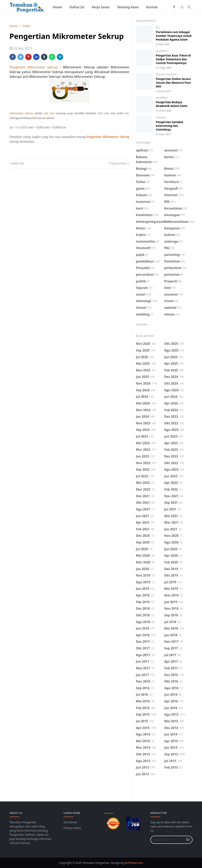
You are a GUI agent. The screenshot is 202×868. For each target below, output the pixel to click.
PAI (158, 27)
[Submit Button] (188, 840)
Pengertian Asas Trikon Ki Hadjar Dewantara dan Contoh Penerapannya (173, 59)
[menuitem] (57, 7)
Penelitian (161, 117)
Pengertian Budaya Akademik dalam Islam (172, 104)
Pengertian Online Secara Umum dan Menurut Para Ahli (173, 83)
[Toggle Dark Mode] (182, 7)
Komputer (172, 74)
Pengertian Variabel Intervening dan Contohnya (169, 126)
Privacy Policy (72, 828)
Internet (160, 74)
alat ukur (49, 113)
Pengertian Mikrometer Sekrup (34, 67)
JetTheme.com (134, 863)
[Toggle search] (189, 7)
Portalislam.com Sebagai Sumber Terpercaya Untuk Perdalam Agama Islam (174, 36)
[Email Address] (167, 840)
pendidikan (162, 51)
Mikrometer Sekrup (21, 113)
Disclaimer (70, 822)
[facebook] (174, 7)
